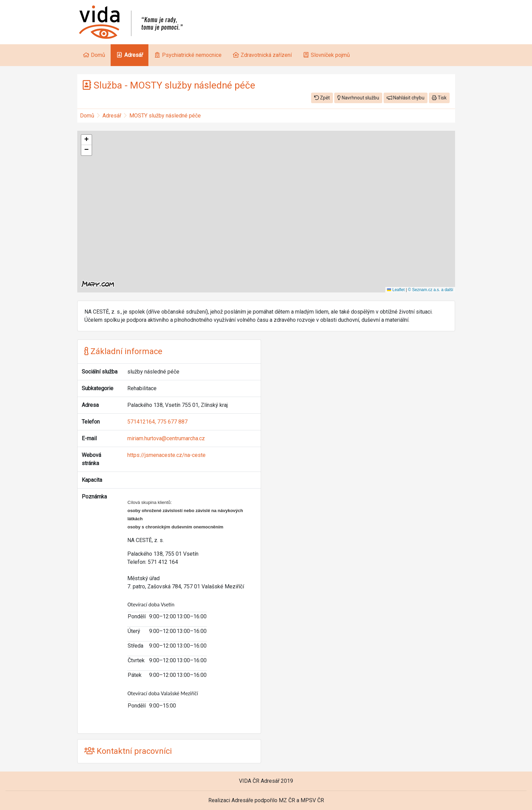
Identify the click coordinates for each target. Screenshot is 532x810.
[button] (86, 140)
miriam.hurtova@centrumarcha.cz (166, 438)
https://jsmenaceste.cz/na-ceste (166, 455)
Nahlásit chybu (406, 98)
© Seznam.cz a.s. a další (431, 290)
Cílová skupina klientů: (149, 502)
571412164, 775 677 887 (157, 422)
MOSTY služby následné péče (165, 116)
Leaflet (396, 290)
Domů (87, 116)
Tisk (439, 98)
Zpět (322, 98)
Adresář (112, 116)
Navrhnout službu (358, 98)
